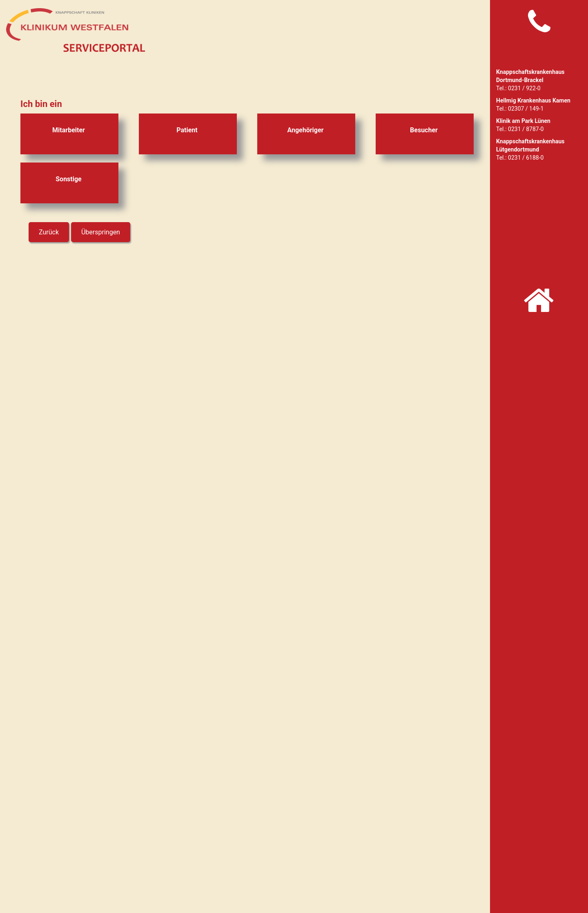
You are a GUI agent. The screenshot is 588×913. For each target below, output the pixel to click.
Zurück (49, 232)
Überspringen (101, 232)
